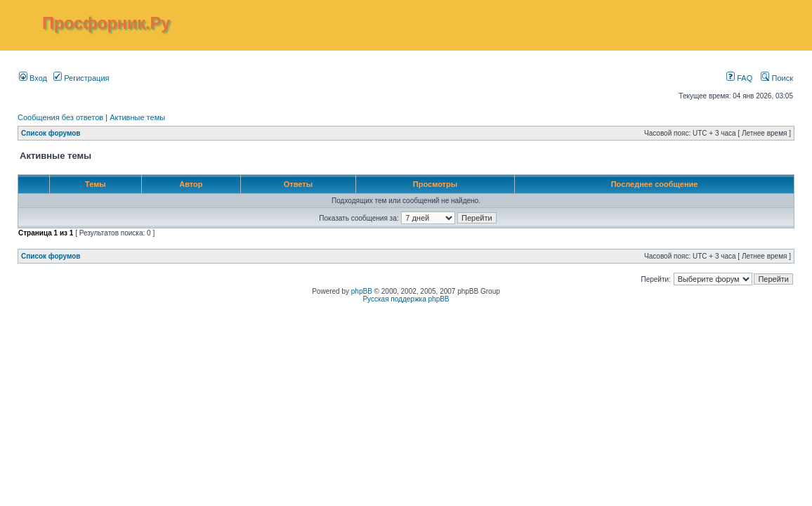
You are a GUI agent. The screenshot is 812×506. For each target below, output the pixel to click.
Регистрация (81, 78)
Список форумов (51, 133)
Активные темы (137, 117)
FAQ (739, 78)
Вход (33, 78)
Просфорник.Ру (106, 23)
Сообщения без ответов (60, 117)
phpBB (362, 291)
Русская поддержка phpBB (406, 299)
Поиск (777, 78)
